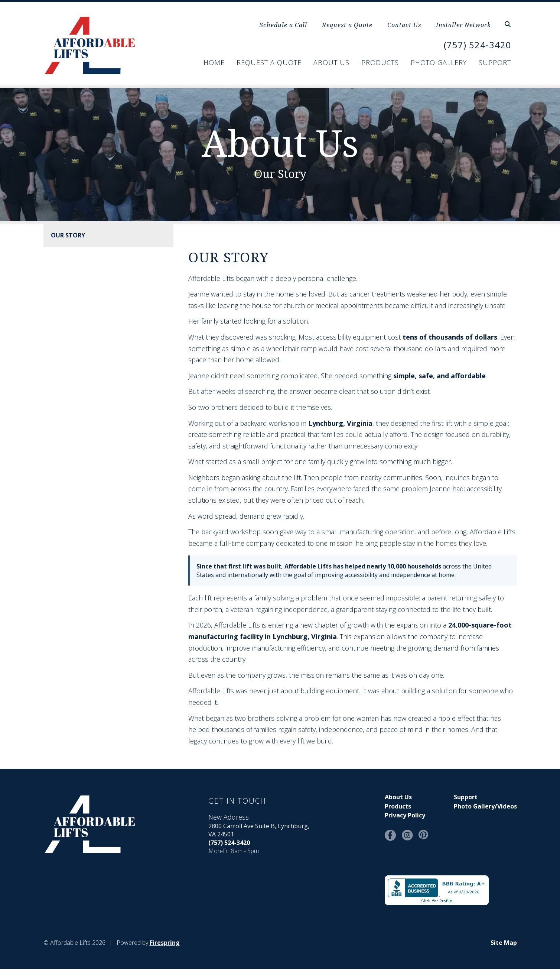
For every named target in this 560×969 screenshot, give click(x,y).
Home (214, 62)
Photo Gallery (439, 62)
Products (380, 62)
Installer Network (463, 25)
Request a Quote (347, 25)
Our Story (68, 235)
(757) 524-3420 (478, 45)
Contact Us (404, 25)
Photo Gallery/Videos (485, 806)
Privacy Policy (405, 815)
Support (495, 62)
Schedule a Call (283, 25)
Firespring (165, 943)
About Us (331, 62)
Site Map (504, 943)
